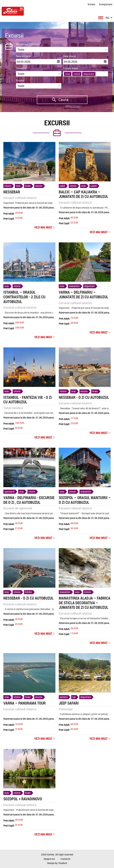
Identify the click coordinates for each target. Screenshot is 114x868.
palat (62, 186)
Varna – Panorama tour (25, 703)
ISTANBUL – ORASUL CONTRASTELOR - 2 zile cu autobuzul (24, 297)
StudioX (63, 863)
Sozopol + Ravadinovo (23, 799)
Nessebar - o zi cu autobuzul (28, 598)
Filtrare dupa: (71, 68)
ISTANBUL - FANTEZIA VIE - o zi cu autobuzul (28, 400)
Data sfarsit (70, 56)
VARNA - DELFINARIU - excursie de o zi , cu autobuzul (29, 500)
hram (28, 186)
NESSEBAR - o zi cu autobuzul (84, 397)
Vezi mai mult (45, 227)
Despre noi (49, 859)
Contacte (65, 859)
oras (18, 186)
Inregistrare (106, 4)
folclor (29, 592)
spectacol (9, 492)
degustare (89, 286)
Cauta (53, 100)
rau (74, 697)
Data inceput (23, 56)
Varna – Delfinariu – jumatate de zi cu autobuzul (84, 295)
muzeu (39, 186)
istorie (8, 186)
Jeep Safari (69, 703)
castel (94, 186)
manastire (74, 286)
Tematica (21, 68)
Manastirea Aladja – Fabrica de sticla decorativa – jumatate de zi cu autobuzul (85, 603)
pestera (64, 697)
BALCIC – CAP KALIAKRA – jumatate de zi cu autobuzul (84, 194)
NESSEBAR (12, 192)
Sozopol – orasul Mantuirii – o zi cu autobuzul (85, 500)
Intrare (91, 4)
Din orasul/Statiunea (28, 44)
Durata (20, 80)
